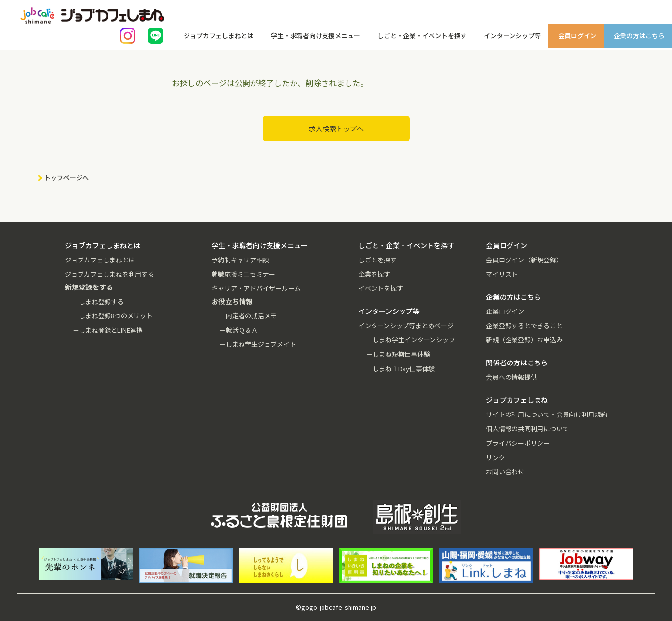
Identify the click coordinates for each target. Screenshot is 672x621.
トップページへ (67, 177)
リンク (496, 457)
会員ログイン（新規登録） (524, 260)
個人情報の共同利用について (527, 428)
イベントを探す (381, 288)
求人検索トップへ (336, 129)
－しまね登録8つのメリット (113, 316)
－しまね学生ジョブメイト (258, 344)
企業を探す (374, 274)
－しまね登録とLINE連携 (108, 330)
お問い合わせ (505, 472)
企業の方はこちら (639, 36)
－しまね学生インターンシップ (411, 340)
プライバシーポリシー (518, 443)
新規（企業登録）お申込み (524, 340)
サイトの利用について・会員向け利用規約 (547, 414)
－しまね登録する (98, 301)
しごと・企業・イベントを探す (422, 36)
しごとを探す (377, 260)
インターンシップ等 (512, 36)
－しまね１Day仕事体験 (401, 369)
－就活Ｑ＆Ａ (239, 330)
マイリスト (502, 274)
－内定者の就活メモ (248, 316)
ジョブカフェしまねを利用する (109, 274)
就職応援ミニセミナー (243, 274)
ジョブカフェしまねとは (219, 36)
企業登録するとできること (524, 325)
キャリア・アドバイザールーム (256, 288)
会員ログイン (577, 36)
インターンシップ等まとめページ (406, 325)
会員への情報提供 (511, 377)
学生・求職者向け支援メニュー (316, 36)
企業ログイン (505, 311)
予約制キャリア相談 (240, 260)
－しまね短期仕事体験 (398, 354)
